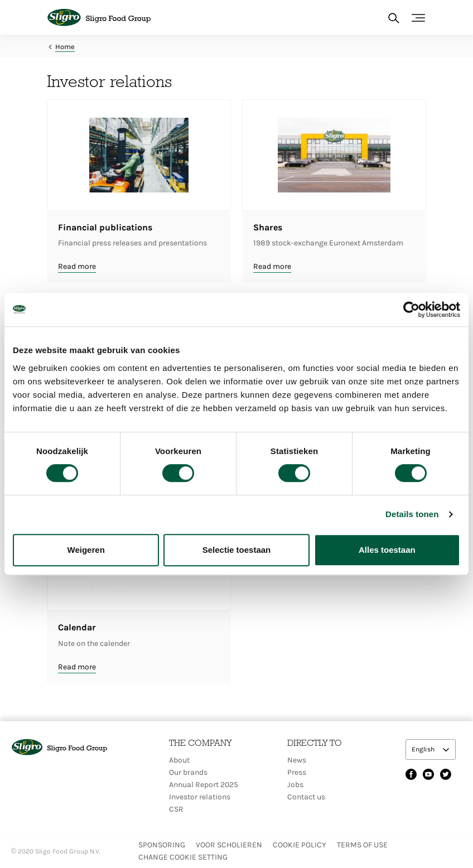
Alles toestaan (387, 550)
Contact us (306, 797)
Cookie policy (300, 845)
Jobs (295, 785)
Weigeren (86, 550)
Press (297, 772)
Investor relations (200, 797)
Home (65, 47)
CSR (176, 809)
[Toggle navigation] (418, 18)
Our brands (188, 772)
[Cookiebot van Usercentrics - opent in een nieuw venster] (411, 310)
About (179, 760)
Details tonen (412, 514)
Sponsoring (162, 845)
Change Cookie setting (183, 857)
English (424, 749)
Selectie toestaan (237, 550)
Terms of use (362, 845)
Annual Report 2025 (204, 785)
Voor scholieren (229, 845)
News (297, 760)
